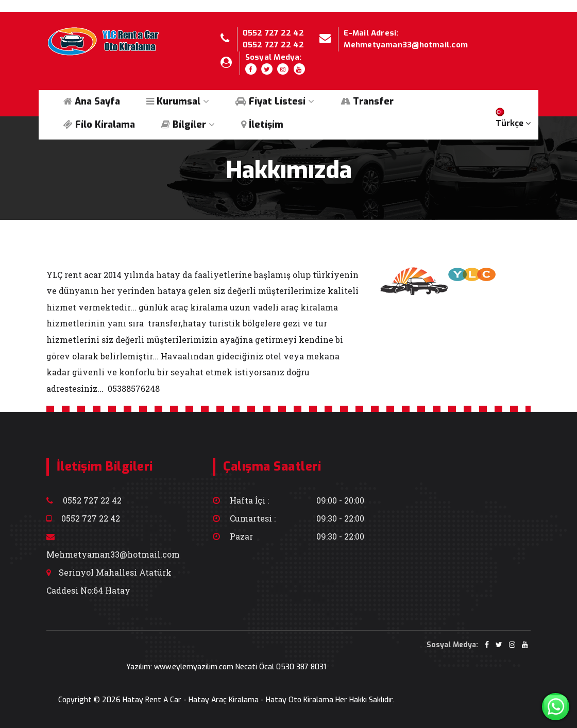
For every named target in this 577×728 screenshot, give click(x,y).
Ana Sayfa (92, 101)
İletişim (262, 125)
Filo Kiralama (99, 125)
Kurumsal (178, 101)
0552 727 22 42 (273, 33)
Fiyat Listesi (275, 101)
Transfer (367, 101)
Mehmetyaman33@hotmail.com (406, 45)
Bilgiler (188, 125)
